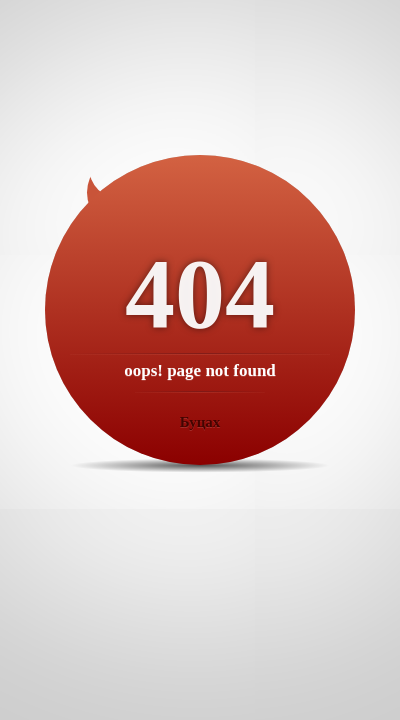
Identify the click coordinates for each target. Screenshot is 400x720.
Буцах (200, 422)
